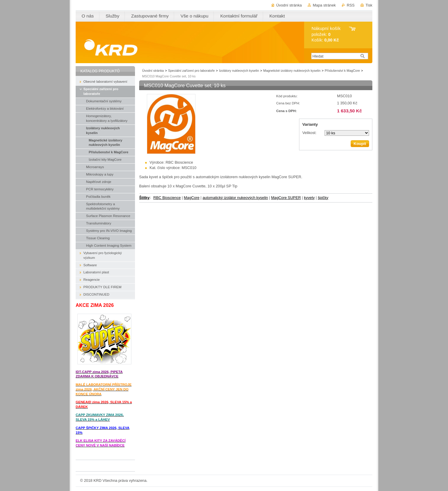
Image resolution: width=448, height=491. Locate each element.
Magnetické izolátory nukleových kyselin (292, 71)
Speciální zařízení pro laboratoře (192, 71)
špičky (323, 198)
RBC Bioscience (167, 198)
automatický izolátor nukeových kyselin (235, 198)
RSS (351, 5)
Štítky (144, 198)
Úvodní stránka (289, 5)
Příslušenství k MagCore (342, 71)
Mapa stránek (324, 5)
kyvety (309, 198)
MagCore (192, 198)
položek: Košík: (326, 34)
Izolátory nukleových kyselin (239, 71)
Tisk (369, 5)
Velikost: (309, 133)
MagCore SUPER (286, 198)
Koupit (360, 144)
